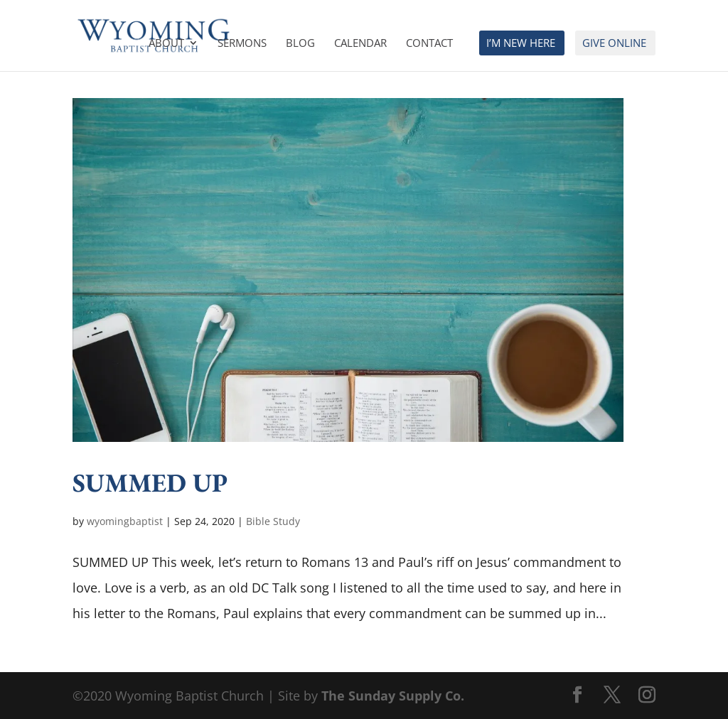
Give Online (614, 44)
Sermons (242, 44)
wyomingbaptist (125, 521)
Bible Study (273, 521)
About (166, 44)
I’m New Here (521, 44)
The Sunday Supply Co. (393, 696)
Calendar (360, 44)
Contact (429, 44)
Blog (300, 44)
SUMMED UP (150, 482)
